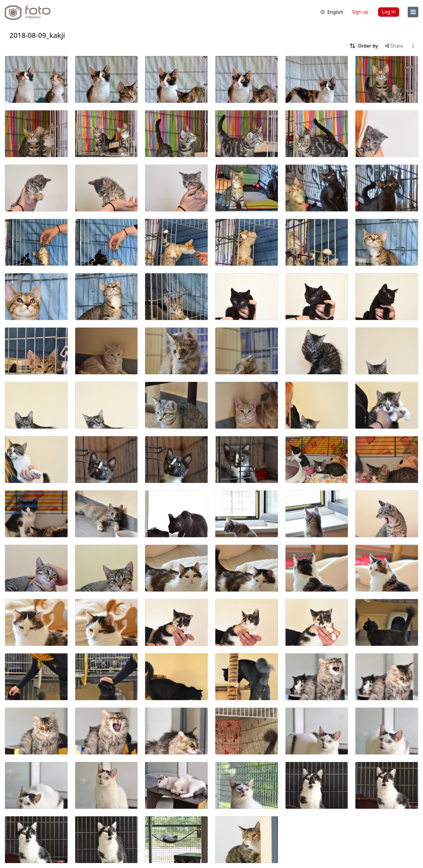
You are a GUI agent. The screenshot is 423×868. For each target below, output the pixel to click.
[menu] (413, 12)
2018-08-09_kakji (37, 35)
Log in (389, 12)
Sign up (360, 12)
